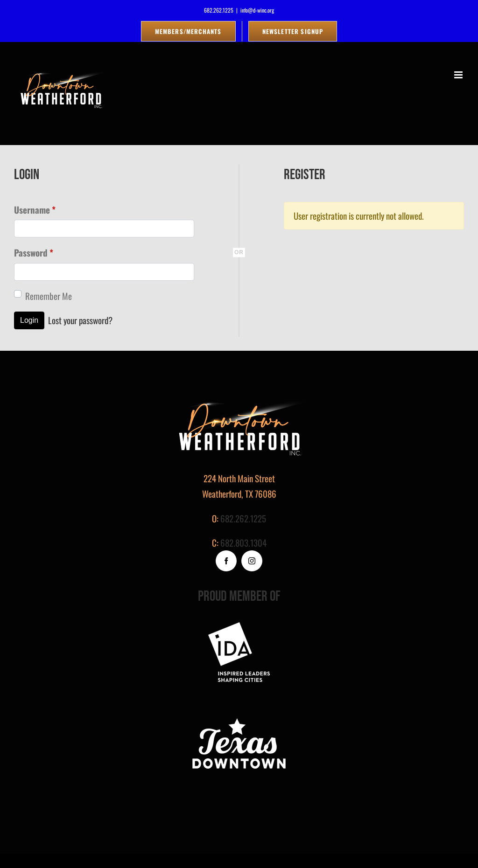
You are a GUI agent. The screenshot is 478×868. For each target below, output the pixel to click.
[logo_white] (239, 718)
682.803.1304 (243, 542)
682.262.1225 (243, 518)
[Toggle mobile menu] (459, 75)
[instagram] (252, 561)
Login (29, 320)
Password (34, 253)
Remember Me (49, 296)
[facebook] (226, 561)
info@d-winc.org (257, 10)
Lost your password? (80, 320)
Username (35, 210)
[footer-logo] (239, 626)
